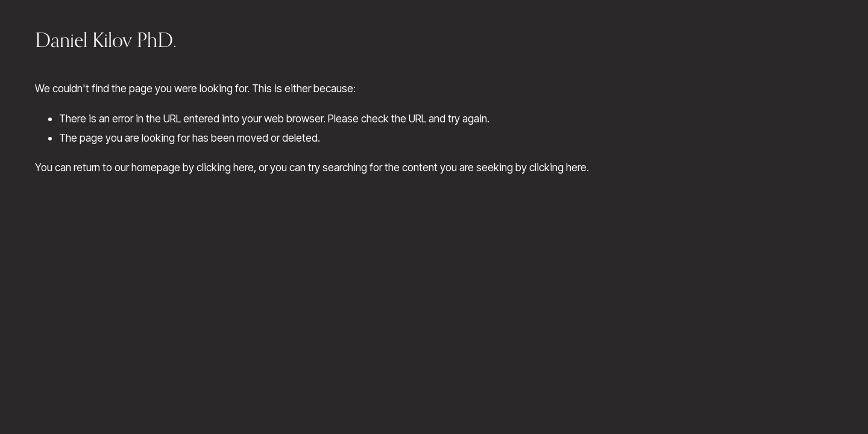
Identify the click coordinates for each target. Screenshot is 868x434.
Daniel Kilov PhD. (106, 40)
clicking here (225, 167)
